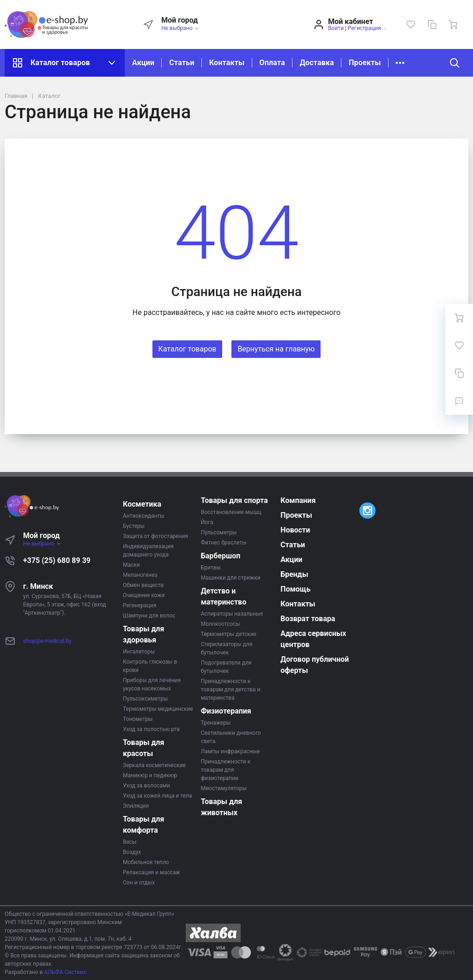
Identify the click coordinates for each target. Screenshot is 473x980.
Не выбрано (180, 28)
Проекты (365, 63)
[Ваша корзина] (453, 24)
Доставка (317, 63)
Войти (336, 28)
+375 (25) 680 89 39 (57, 560)
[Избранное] (411, 24)
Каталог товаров (65, 63)
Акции (143, 63)
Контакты (227, 63)
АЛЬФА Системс (65, 972)
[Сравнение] (432, 24)
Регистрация (364, 28)
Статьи (182, 63)
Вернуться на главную (276, 349)
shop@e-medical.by (47, 641)
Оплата (272, 63)
